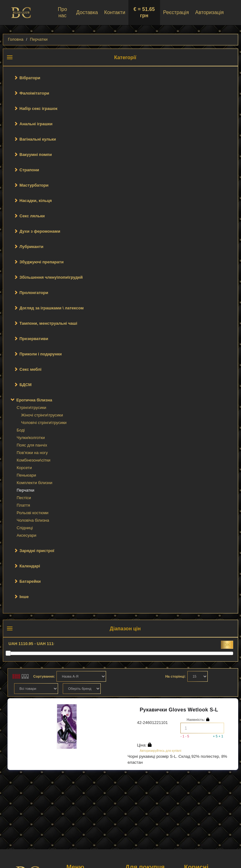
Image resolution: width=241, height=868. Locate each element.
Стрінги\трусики (31, 408)
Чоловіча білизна (33, 520)
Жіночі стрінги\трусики (42, 415)
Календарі (30, 566)
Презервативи (34, 339)
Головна (16, 39)
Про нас (62, 12)
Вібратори (30, 78)
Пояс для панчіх (32, 445)
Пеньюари (26, 475)
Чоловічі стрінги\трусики (44, 423)
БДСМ (26, 385)
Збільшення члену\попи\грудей (51, 277)
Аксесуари (27, 535)
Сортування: (44, 676)
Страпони (29, 170)
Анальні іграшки (36, 124)
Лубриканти (31, 247)
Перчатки (39, 39)
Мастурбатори (34, 185)
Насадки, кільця (36, 201)
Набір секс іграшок (38, 108)
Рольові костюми (32, 513)
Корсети (24, 468)
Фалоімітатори (34, 93)
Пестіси (24, 498)
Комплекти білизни (35, 483)
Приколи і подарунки (41, 354)
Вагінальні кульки (38, 139)
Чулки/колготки (31, 438)
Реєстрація (176, 12)
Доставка (87, 12)
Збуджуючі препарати (42, 262)
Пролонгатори (34, 293)
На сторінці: (176, 676)
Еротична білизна (34, 400)
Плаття (23, 505)
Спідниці (25, 528)
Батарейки (30, 581)
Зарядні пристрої (37, 551)
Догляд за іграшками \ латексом (52, 308)
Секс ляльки (32, 216)
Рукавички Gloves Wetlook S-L (179, 710)
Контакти (115, 12)
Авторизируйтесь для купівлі (160, 751)
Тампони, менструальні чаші (48, 323)
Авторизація (209, 12)
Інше (24, 597)
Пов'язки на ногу (32, 453)
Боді (21, 430)
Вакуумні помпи (36, 155)
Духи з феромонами (40, 231)
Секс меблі (30, 369)
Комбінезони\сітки (33, 460)
